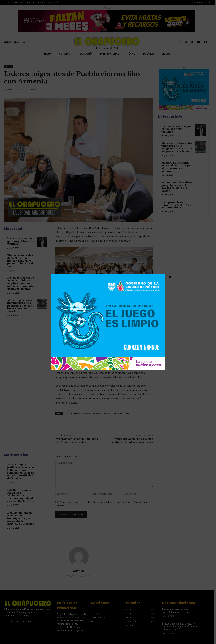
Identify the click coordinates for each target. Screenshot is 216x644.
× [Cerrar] (170, 277)
